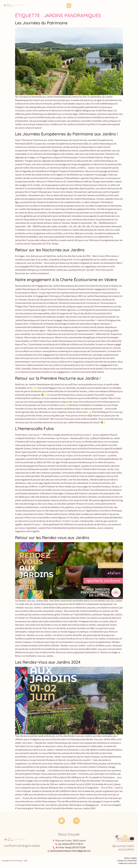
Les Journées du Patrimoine (41, 23)
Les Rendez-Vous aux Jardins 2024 (48, 662)
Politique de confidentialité (127, 861)
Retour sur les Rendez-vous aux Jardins (52, 538)
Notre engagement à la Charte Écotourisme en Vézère (66, 280)
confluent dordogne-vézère (22, 846)
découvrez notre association (123, 848)
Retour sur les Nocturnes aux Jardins (50, 250)
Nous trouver (69, 834)
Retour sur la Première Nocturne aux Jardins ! (58, 378)
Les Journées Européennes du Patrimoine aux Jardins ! (66, 134)
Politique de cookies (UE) (127, 863)
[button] (69, 6)
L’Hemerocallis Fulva (34, 429)
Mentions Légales (130, 858)
